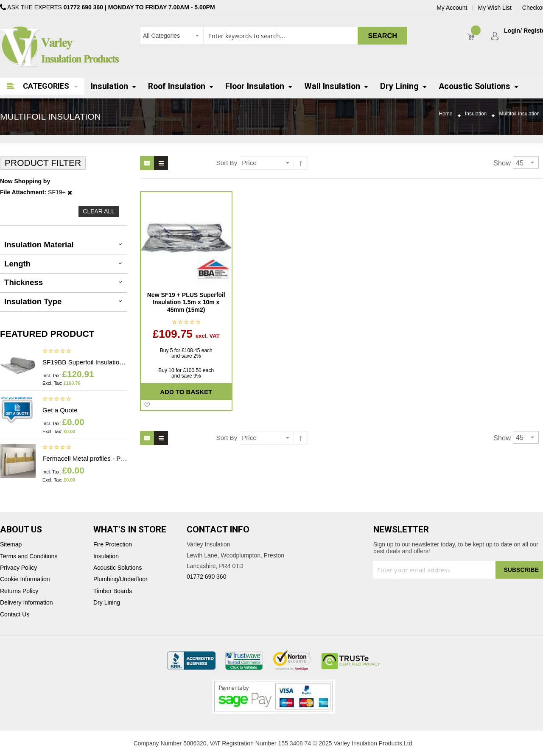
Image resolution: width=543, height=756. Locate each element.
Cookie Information (25, 579)
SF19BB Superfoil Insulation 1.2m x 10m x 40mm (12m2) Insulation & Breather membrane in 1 (85, 362)
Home (446, 114)
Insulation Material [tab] (39, 245)
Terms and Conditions (29, 556)
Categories (46, 86)
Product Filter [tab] (43, 163)
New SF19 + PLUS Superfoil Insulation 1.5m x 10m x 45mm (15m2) (186, 302)
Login (512, 31)
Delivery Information (27, 603)
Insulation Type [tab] (33, 301)
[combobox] (274, 36)
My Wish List (495, 8)
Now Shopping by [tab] (25, 181)
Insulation (476, 114)
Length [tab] (17, 264)
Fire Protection (113, 545)
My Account (452, 8)
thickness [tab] (24, 282)
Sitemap (11, 545)
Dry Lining (107, 603)
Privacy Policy (18, 568)
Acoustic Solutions (118, 568)
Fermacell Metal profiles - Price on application (85, 458)
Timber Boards (113, 591)
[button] (147, 405)
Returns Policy (19, 591)
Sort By (227, 163)
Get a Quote (60, 410)
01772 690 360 (83, 7)
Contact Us (15, 615)
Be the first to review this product (57, 352)
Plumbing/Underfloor (120, 579)
